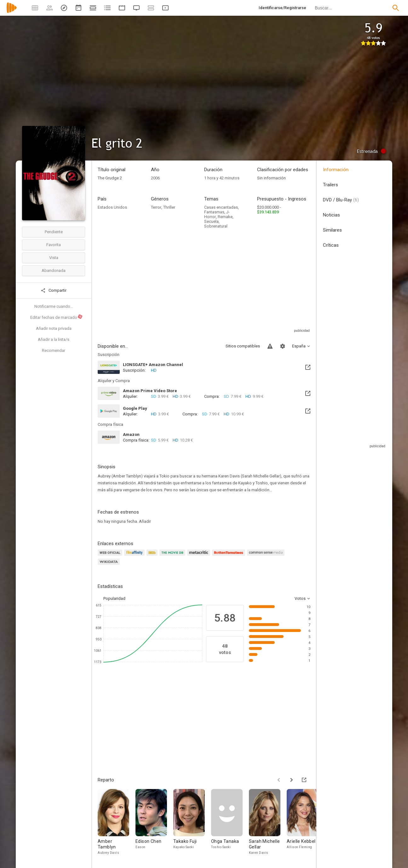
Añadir (145, 521)
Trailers (330, 185)
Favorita (54, 245)
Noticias (331, 215)
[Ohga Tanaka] (230, 822)
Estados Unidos (112, 207)
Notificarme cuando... (54, 306)
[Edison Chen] (154, 822)
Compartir (54, 290)
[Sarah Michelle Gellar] (268, 822)
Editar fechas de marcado (57, 317)
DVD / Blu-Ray (341, 200)
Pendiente (54, 232)
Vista (54, 258)
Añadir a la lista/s (54, 339)
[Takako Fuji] (192, 822)
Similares (332, 230)
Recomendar (54, 350)
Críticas (331, 245)
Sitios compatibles (243, 346)
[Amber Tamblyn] (117, 822)
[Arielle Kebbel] (306, 822)
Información (336, 170)
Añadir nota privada (54, 328)
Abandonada (54, 271)
